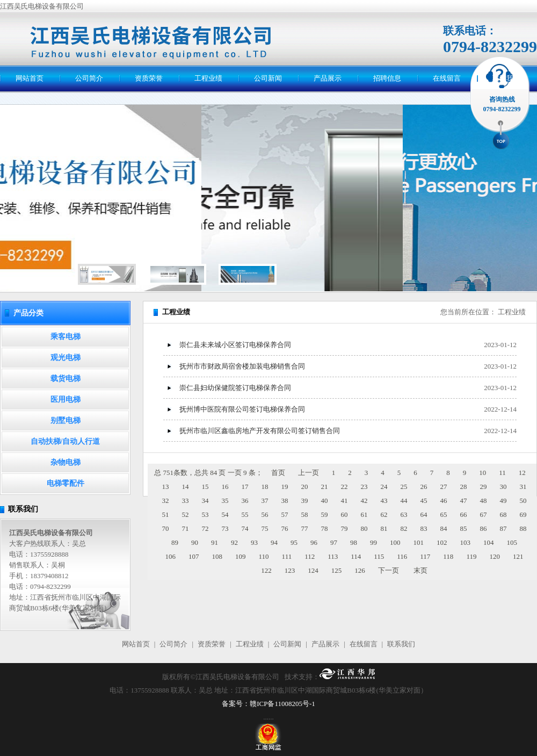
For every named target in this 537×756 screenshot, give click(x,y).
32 (166, 501)
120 (495, 556)
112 (310, 556)
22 (344, 487)
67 (484, 514)
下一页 (389, 570)
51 (166, 514)
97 (334, 542)
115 (379, 556)
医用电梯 (66, 399)
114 (356, 556)
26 (424, 487)
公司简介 (89, 78)
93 (254, 542)
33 (186, 501)
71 (186, 528)
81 (384, 528)
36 (245, 501)
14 (186, 487)
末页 (420, 570)
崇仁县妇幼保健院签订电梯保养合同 (235, 388)
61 (364, 514)
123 (290, 570)
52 (186, 514)
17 (245, 487)
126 (360, 570)
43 (384, 501)
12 (522, 473)
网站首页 (30, 78)
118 (448, 556)
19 (285, 487)
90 (195, 542)
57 (285, 514)
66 (464, 514)
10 (482, 473)
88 (523, 528)
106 (171, 556)
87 (503, 528)
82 (404, 528)
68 (503, 514)
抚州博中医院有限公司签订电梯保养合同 (242, 409)
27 (444, 487)
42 (364, 501)
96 (314, 542)
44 (404, 501)
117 (425, 556)
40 (325, 501)
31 (523, 487)
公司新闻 (268, 78)
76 (285, 528)
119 (471, 556)
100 (395, 542)
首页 (278, 473)
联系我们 (506, 78)
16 (225, 487)
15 (205, 487)
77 (305, 528)
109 (241, 556)
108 (217, 556)
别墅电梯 (66, 420)
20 (305, 487)
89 (175, 542)
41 (344, 501)
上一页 (309, 473)
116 (402, 556)
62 (384, 514)
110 (264, 556)
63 (404, 514)
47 (464, 501)
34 (205, 501)
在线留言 (447, 78)
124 (313, 570)
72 (205, 528)
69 (523, 514)
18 (265, 487)
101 (419, 542)
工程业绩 (208, 78)
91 (215, 542)
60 (344, 514)
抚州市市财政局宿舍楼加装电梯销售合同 (242, 366)
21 (325, 487)
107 (194, 556)
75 (265, 528)
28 (464, 487)
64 (424, 514)
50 (523, 501)
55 (245, 514)
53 (205, 514)
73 (225, 528)
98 (354, 542)
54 (225, 514)
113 (333, 556)
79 (344, 528)
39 (305, 501)
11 (502, 473)
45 (424, 501)
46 (444, 501)
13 (166, 487)
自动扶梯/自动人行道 (66, 441)
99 (373, 542)
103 (466, 542)
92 (234, 542)
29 (484, 487)
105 (512, 542)
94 (274, 542)
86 (484, 528)
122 (266, 570)
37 (265, 501)
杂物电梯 (66, 462)
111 (287, 556)
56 (265, 514)
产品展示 (328, 78)
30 (503, 487)
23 (364, 487)
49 (503, 501)
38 (285, 501)
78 (325, 528)
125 (337, 570)
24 (384, 487)
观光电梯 (66, 358)
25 (404, 487)
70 (166, 528)
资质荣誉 (149, 78)
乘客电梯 (66, 337)
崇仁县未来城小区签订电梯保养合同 (235, 345)
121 (518, 556)
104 (489, 542)
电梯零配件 (66, 483)
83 (424, 528)
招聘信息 (387, 78)
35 (225, 501)
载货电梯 (66, 379)
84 (444, 528)
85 (464, 528)
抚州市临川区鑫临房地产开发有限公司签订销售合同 (260, 431)
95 (294, 542)
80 (364, 528)
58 (305, 514)
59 (325, 514)
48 (484, 501)
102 (442, 542)
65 (444, 514)
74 (245, 528)
